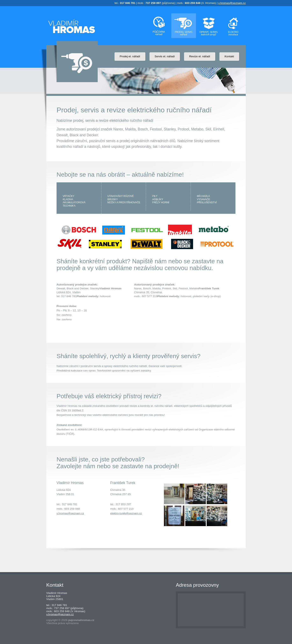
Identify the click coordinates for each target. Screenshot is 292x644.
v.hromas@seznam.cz (232, 3)
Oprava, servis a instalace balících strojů (209, 26)
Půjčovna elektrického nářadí (159, 26)
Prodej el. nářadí (130, 56)
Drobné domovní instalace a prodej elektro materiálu (233, 26)
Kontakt (229, 56)
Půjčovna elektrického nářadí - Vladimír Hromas (71, 26)
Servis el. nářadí (165, 56)
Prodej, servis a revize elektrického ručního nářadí (184, 26)
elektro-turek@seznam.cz (126, 513)
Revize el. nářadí (200, 56)
